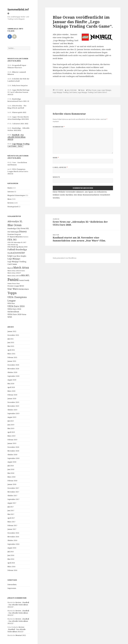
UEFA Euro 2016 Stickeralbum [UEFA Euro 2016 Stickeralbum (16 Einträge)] (14, 310)
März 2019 (11, 436)
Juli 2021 (11, 339)
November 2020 (13, 369)
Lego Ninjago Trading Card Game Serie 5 (92, 92)
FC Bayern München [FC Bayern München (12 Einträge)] (15, 237)
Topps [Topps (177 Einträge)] (12, 293)
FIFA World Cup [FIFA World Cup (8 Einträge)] (13, 245)
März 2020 (11, 391)
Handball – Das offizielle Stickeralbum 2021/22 (16, 137)
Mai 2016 (11, 559)
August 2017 (12, 503)
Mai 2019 (11, 428)
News (9, 199)
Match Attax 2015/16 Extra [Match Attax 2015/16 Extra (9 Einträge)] (16, 271)
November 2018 (13, 451)
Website (56, 177)
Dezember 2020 (13, 365)
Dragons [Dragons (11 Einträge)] (18, 234)
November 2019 (13, 406)
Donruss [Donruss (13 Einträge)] (11, 234)
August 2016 (12, 548)
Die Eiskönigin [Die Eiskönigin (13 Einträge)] (13, 232)
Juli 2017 (11, 507)
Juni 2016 (11, 555)
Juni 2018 (11, 469)
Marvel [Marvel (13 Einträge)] (10, 268)
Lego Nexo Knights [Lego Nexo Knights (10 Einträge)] (19, 256)
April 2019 (11, 432)
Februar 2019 (12, 440)
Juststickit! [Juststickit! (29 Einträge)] (20, 253)
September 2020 (13, 376)
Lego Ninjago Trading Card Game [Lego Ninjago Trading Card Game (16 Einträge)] (17, 263)
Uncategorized (13, 207)
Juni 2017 (11, 511)
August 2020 (12, 380)
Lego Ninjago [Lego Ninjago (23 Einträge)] (14, 259)
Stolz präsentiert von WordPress (65, 258)
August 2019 (12, 417)
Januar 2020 (12, 399)
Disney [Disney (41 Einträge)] (23, 231)
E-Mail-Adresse (60, 167)
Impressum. (12, 588)
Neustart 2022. (21, 635)
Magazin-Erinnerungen (16, 195)
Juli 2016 (11, 552)
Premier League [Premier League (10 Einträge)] (13, 286)
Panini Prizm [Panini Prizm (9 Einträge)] (12, 283)
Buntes (10, 188)
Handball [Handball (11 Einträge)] (11, 253)
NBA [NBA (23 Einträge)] (23, 275)
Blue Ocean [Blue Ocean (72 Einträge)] (14, 225)
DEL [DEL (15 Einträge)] (27, 228)
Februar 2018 (12, 481)
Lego (99, 90)
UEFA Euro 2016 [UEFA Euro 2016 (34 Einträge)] (16, 306)
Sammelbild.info (18, 11)
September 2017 (13, 499)
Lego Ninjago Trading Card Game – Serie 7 (18, 145)
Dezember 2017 (13, 488)
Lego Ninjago (106, 90)
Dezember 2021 (13, 335)
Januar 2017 (12, 529)
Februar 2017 (12, 525)
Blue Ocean (92, 90)
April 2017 (11, 518)
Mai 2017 (11, 514)
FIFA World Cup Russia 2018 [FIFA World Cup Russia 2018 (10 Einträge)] (17, 247)
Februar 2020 (12, 395)
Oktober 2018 (12, 455)
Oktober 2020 (12, 372)
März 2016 (11, 567)
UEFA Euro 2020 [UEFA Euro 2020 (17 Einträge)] (14, 314)
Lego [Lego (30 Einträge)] (10, 256)
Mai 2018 (11, 473)
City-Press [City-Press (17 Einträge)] (21, 228)
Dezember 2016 (13, 533)
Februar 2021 (12, 357)
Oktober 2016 (12, 540)
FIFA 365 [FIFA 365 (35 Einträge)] (12, 240)
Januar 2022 (12, 331)
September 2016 (13, 544)
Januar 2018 (12, 484)
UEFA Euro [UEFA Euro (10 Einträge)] (11, 303)
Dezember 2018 (13, 447)
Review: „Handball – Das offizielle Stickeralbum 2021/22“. (18, 605)
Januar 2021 (12, 361)
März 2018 (11, 477)
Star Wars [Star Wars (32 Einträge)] (13, 289)
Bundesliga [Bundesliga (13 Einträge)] (12, 228)
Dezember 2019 (13, 402)
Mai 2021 (11, 346)
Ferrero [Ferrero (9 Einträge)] (26, 237)
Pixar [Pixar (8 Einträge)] (18, 284)
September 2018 (13, 458)
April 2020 (11, 387)
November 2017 (13, 492)
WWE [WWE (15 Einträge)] (10, 317)
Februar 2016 (12, 570)
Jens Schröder (72, 90)
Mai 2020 (11, 384)
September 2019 (13, 413)
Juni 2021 (11, 342)
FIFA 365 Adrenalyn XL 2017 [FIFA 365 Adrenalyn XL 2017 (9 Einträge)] (17, 242)
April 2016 (11, 563)
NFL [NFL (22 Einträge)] (28, 275)
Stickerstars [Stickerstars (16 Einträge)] (24, 289)
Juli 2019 (11, 421)
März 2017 (11, 522)
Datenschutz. (12, 585)
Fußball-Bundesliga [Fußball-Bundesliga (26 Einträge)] (17, 250)
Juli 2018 (11, 466)
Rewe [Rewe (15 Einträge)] (22, 286)
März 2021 (11, 354)
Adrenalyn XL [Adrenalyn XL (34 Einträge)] (15, 221)
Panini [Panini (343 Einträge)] (13, 280)
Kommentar (59, 127)
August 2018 (12, 462)
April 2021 (11, 350)
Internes (11, 192)
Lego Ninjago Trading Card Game (65, 92)
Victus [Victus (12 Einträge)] (24, 314)
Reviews (11, 203)
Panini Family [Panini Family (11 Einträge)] (24, 280)
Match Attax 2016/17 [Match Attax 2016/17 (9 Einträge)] (14, 273)
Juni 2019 (11, 425)
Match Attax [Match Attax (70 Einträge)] (21, 268)
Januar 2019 (12, 443)
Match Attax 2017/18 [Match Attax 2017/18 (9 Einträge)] (14, 276)
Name (56, 158)
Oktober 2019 (12, 410)
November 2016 (13, 537)
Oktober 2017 (12, 496)
